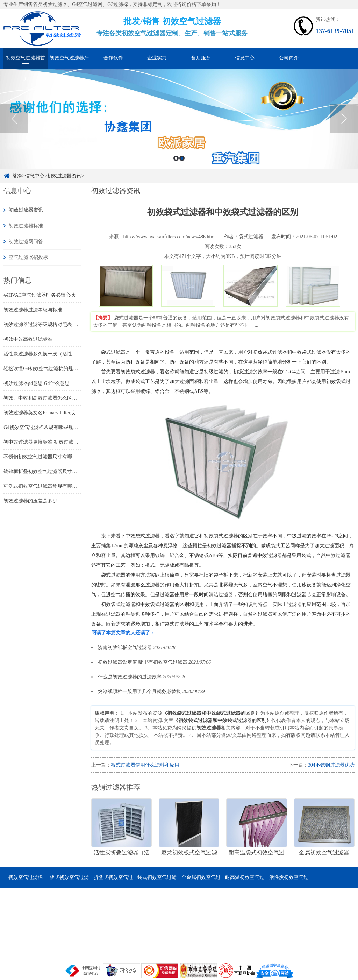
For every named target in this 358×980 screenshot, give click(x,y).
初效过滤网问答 (26, 242)
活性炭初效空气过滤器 (289, 881)
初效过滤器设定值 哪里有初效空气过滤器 (143, 662)
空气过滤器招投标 (28, 257)
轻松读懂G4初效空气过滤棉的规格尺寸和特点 (53, 369)
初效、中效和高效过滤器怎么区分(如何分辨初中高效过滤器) (69, 398)
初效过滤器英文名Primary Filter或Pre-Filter (49, 413)
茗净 (17, 176)
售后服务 (201, 58)
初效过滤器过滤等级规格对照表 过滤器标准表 (53, 325)
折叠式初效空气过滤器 (113, 881)
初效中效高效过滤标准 (28, 339)
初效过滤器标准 (26, 226)
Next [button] (344, 119)
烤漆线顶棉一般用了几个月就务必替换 (139, 692)
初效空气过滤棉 (26, 877)
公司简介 (289, 58)
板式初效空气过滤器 (69, 881)
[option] (179, 119)
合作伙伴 (113, 58)
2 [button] (182, 158)
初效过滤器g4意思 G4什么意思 (37, 383)
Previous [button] (14, 119)
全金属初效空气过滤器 (201, 881)
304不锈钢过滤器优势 (331, 765)
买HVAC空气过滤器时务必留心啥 (40, 295)
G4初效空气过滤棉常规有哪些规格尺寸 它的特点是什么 (63, 427)
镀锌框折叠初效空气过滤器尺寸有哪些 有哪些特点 (58, 471)
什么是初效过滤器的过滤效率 (130, 677)
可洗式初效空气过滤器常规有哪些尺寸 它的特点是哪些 (63, 486)
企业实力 (157, 58)
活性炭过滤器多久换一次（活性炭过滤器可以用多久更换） (67, 354)
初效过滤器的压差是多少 (30, 501)
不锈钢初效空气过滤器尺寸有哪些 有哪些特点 (53, 457)
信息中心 (245, 58)
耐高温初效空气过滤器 (245, 881)
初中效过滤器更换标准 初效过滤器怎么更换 (51, 442)
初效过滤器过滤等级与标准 (33, 310)
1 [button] (176, 158)
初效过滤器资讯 (64, 176)
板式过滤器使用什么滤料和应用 (145, 765)
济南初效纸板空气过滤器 (125, 647)
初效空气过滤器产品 (69, 62)
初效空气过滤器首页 (26, 62)
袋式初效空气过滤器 (157, 881)
